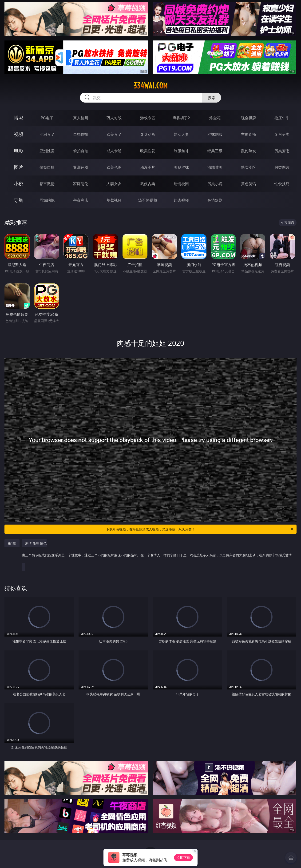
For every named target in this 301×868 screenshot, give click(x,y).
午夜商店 (81, 200)
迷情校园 (181, 184)
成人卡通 (114, 151)
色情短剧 (215, 200)
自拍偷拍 (81, 134)
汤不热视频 (148, 200)
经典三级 (215, 151)
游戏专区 (148, 118)
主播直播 (249, 134)
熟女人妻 (181, 134)
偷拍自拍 (81, 151)
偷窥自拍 (47, 167)
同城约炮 (47, 200)
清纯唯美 (215, 167)
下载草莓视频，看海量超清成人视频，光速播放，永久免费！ (200, 529)
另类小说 (215, 184)
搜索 (212, 98)
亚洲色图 (81, 167)
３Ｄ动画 (148, 134)
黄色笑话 (249, 184)
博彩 (19, 118)
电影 (19, 151)
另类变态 (282, 151)
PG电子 (47, 118)
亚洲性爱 (47, 151)
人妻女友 (114, 184)
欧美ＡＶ (114, 134)
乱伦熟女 (249, 151)
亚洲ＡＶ (47, 134)
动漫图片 (148, 167)
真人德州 (81, 118)
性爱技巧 (282, 184)
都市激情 (47, 184)
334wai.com (150, 86)
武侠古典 (148, 184)
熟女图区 (249, 167)
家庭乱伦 (81, 184)
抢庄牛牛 (282, 118)
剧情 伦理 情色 (157, 552)
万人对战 (114, 118)
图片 (19, 167)
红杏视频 (181, 200)
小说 (19, 184)
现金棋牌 (249, 118)
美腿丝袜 (181, 167)
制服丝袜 (181, 151)
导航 (19, 200)
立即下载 (183, 858)
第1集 (12, 543)
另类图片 (282, 167)
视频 (19, 134)
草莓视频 (114, 200)
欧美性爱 (148, 151)
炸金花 (215, 118)
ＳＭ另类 (282, 134)
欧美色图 (114, 167)
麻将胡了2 (181, 118)
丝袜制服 (215, 134)
